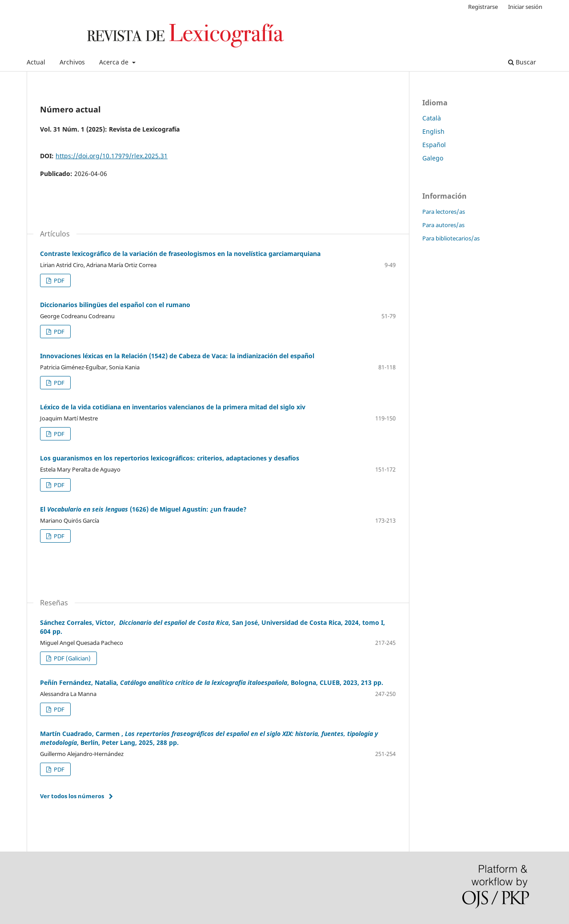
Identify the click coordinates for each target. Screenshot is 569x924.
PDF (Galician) (72, 658)
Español (434, 145)
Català (432, 118)
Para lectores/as (444, 212)
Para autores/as (443, 225)
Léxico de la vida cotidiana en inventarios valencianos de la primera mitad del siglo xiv (173, 407)
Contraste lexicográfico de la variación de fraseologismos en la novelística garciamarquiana (180, 254)
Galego (433, 158)
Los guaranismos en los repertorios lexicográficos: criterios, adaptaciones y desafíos (170, 458)
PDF (58, 280)
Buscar (522, 62)
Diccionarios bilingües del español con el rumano (115, 305)
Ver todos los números (72, 796)
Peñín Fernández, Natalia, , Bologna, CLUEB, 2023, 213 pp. (212, 682)
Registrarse (483, 7)
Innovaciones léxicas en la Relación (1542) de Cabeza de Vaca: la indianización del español (177, 356)
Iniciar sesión (525, 7)
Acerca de (115, 62)
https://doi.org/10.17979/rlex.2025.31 (112, 156)
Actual (36, 62)
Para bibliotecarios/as (451, 238)
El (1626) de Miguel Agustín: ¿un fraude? (143, 509)
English (433, 131)
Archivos (72, 62)
